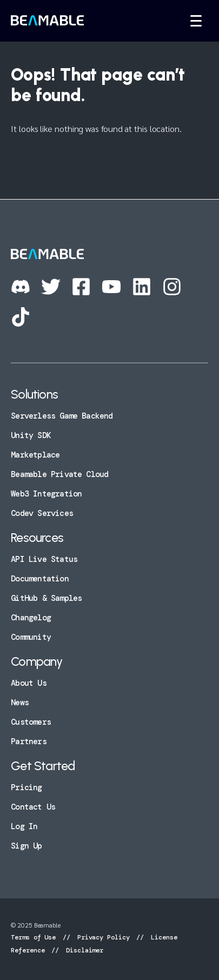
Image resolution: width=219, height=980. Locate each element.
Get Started (43, 766)
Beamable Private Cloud (59, 474)
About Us (29, 683)
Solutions (34, 394)
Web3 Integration (46, 494)
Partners (29, 741)
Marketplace (35, 455)
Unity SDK (31, 435)
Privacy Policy (104, 937)
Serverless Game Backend (62, 416)
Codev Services (42, 513)
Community (31, 637)
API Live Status (44, 559)
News (20, 703)
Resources (37, 538)
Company (36, 661)
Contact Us (33, 807)
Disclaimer (83, 950)
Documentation (39, 579)
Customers (31, 722)
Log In (24, 826)
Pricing (26, 787)
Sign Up (26, 846)
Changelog (31, 618)
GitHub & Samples (46, 598)
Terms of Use (35, 937)
